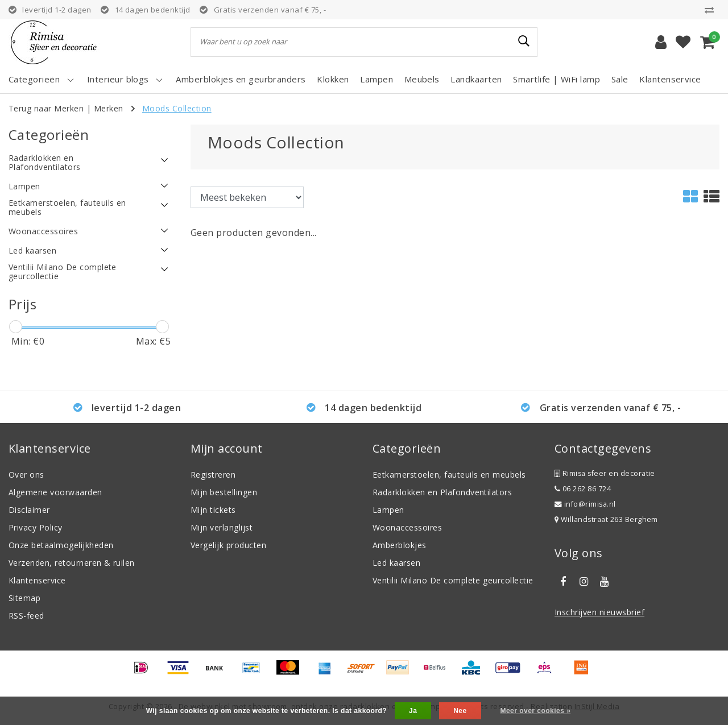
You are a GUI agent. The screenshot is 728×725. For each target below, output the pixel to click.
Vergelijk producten (228, 545)
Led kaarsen (396, 563)
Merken (109, 108)
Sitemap (24, 598)
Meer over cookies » (535, 711)
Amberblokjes (400, 545)
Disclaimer (29, 510)
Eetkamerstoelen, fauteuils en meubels (449, 475)
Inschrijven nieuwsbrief (599, 612)
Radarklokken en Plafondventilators (442, 492)
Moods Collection (177, 108)
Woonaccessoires (407, 527)
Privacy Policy (36, 527)
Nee (460, 711)
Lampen (388, 510)
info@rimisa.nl (585, 504)
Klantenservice (37, 580)
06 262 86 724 (583, 489)
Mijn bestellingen (224, 492)
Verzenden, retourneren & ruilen (72, 563)
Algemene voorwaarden (55, 492)
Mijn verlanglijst (222, 527)
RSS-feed (26, 616)
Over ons (26, 475)
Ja (413, 711)
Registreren (213, 475)
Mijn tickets (213, 510)
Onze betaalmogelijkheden (61, 545)
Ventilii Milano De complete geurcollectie (453, 580)
